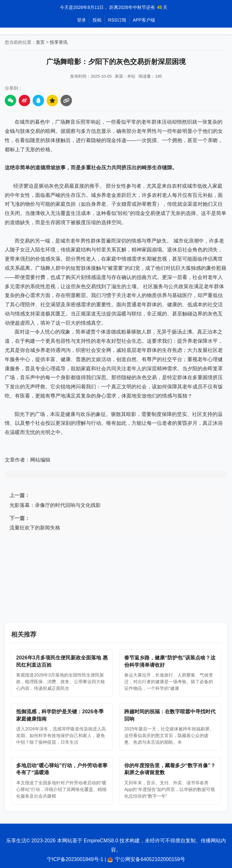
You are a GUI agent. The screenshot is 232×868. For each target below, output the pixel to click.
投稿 (97, 20)
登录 (81, 20)
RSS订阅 (117, 20)
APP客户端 (144, 20)
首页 (40, 42)
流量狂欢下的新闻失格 (35, 528)
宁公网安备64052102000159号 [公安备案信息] (150, 859)
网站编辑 (40, 460)
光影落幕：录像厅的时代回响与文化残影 (55, 505)
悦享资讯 (59, 42)
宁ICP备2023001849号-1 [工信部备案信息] (75, 859)
